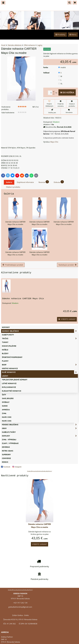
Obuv (40, 428)
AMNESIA (6, 410)
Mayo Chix (7, 417)
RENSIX (5, 462)
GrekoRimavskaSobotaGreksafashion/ (40, 471)
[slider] (22, 107)
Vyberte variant (67, 319)
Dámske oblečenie (40, 331)
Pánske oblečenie (40, 425)
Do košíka (67, 92)
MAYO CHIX (7, 421)
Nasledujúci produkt (67, 265)
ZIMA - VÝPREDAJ (9, 440)
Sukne (5, 406)
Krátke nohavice (10, 368)
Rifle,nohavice (9, 387)
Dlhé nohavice (40, 372)
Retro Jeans (8, 451)
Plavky (5, 361)
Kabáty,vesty (8, 335)
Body (40, 365)
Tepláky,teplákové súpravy (15, 380)
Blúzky (5, 353)
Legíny (5, 376)
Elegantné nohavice (12, 391)
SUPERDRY (6, 455)
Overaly (6, 402)
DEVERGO (6, 447)
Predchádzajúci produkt (13, 265)
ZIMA (4, 413)
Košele (5, 350)
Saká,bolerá (8, 398)
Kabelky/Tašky (9, 432)
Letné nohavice (9, 383)
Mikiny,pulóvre (9, 346)
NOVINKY (6, 327)
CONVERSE (6, 458)
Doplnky (40, 436)
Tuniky (5, 342)
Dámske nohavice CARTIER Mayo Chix (23, 299)
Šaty (4, 395)
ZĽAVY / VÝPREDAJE (10, 443)
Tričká (40, 338)
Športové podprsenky (12, 357)
